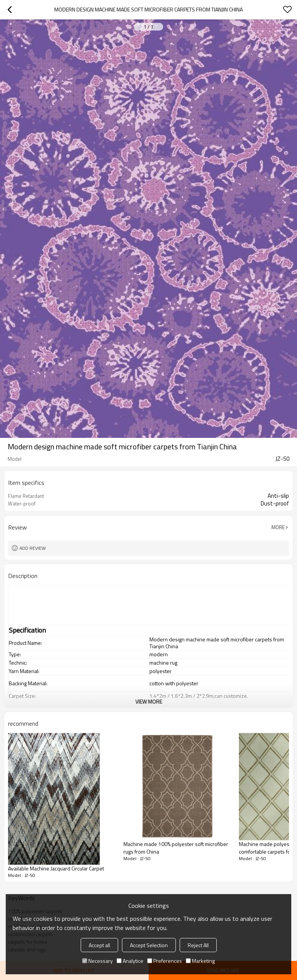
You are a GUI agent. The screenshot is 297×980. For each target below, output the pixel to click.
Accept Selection (149, 945)
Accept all (99, 945)
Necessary (97, 961)
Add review (33, 548)
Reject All (198, 945)
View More (149, 701)
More (278, 527)
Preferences (165, 961)
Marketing (200, 961)
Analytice (130, 961)
